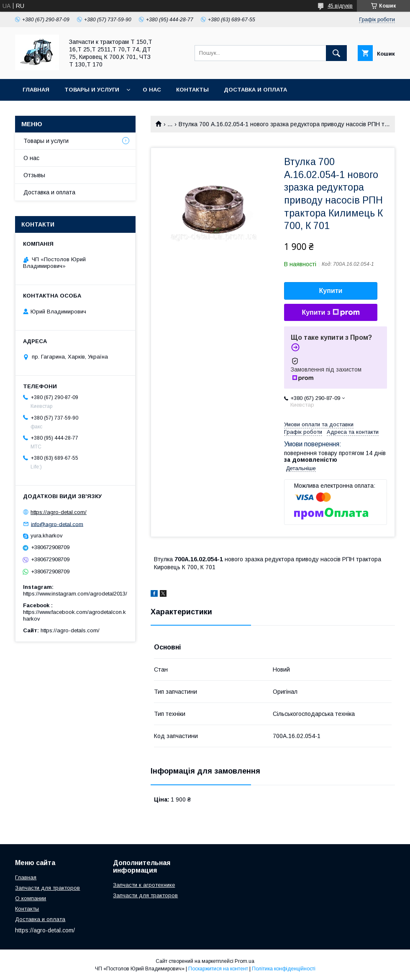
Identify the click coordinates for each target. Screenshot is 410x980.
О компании (31, 898)
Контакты (192, 90)
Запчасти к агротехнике (144, 885)
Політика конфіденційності (284, 969)
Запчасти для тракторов (47, 888)
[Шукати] (336, 53)
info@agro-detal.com (57, 524)
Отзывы (34, 175)
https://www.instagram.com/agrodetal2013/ (75, 594)
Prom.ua (245, 961)
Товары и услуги (92, 90)
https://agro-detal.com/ (59, 512)
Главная (36, 90)
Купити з (331, 313)
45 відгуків (340, 6)
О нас (152, 90)
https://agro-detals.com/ (70, 630)
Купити (331, 291)
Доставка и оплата (255, 90)
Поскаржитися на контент (218, 969)
